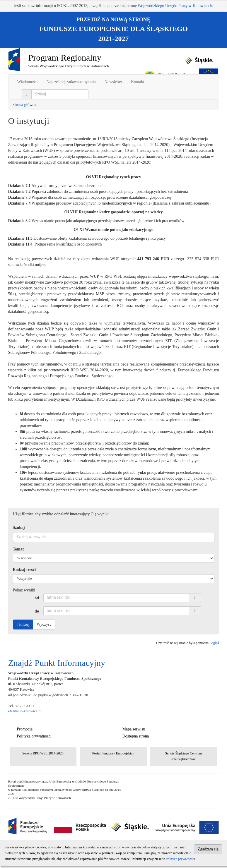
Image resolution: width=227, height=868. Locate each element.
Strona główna (24, 105)
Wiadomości (28, 82)
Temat (18, 549)
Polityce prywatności (180, 859)
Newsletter (113, 82)
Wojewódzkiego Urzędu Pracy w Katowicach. (175, 6)
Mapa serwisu (134, 729)
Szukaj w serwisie (189, 92)
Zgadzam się (208, 849)
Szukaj (19, 528)
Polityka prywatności (34, 736)
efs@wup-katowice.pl (25, 711)
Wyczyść (44, 624)
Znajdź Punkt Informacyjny (57, 663)
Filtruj (23, 625)
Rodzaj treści (24, 570)
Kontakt (138, 82)
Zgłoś (215, 643)
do (37, 611)
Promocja (25, 729)
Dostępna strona (136, 736)
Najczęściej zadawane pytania (71, 82)
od (37, 598)
